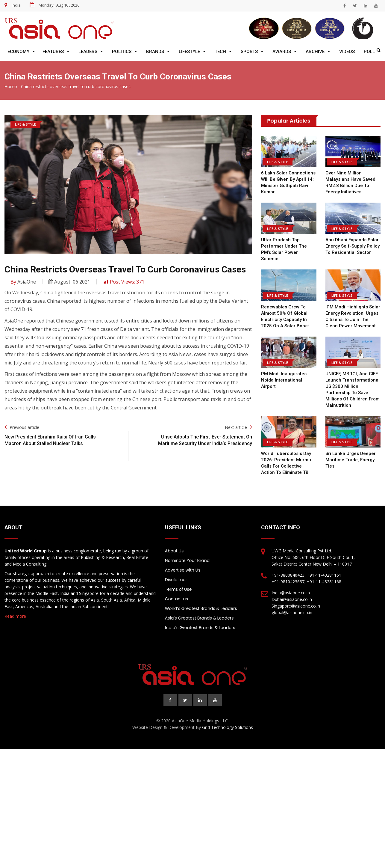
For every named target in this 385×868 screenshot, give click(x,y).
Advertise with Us (183, 570)
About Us (174, 551)
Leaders (88, 52)
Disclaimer (176, 580)
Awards (282, 52)
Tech (220, 52)
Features (53, 52)
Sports (249, 52)
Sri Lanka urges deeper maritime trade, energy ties (351, 460)
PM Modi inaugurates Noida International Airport (284, 380)
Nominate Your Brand (187, 560)
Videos (347, 52)
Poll (369, 52)
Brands (155, 52)
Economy (18, 52)
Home (11, 87)
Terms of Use (178, 589)
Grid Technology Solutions (228, 727)
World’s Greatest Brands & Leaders (201, 608)
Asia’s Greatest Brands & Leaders (199, 618)
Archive (315, 52)
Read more (15, 616)
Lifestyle (189, 52)
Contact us (176, 599)
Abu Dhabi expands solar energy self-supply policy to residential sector (353, 246)
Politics (122, 52)
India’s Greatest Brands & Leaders (200, 628)
